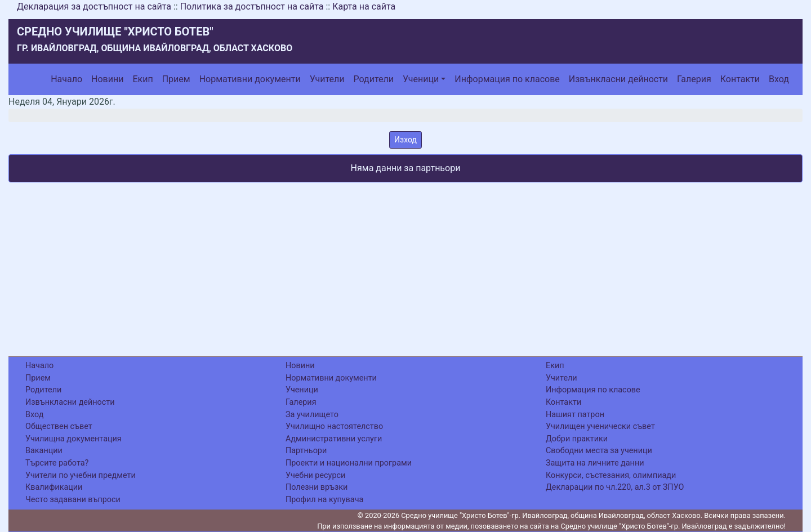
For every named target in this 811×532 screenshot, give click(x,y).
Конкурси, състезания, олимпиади (611, 475)
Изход (405, 140)
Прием (176, 79)
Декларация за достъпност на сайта (94, 6)
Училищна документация (73, 439)
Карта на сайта (364, 6)
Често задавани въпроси (73, 500)
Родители (374, 79)
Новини (107, 79)
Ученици (421, 79)
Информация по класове (507, 79)
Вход (779, 79)
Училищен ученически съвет (600, 426)
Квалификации (54, 487)
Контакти (740, 79)
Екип (142, 79)
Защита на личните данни (595, 463)
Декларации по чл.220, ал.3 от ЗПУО (615, 487)
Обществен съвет (59, 426)
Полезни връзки (317, 487)
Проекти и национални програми (349, 463)
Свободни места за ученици (599, 451)
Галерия (694, 79)
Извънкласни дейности (618, 79)
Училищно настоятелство (334, 426)
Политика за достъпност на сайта (252, 6)
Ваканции (44, 451)
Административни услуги (334, 439)
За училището (312, 415)
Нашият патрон (575, 415)
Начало (66, 79)
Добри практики (577, 439)
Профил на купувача (324, 500)
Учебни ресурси (315, 475)
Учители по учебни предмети (81, 475)
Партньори (306, 451)
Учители (327, 79)
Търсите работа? (57, 463)
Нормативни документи (250, 79)
